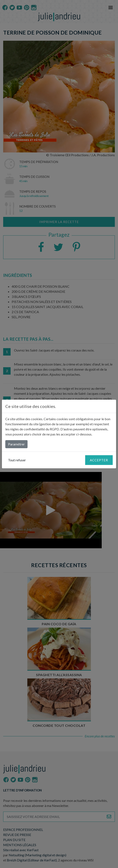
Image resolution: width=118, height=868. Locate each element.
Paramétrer (16, 444)
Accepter (99, 460)
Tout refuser (17, 460)
